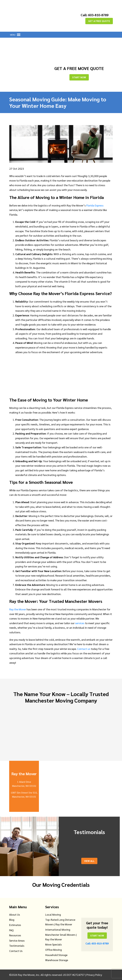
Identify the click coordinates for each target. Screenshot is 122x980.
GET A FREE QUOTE (99, 21)
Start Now (79, 77)
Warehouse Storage (57, 960)
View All (89, 861)
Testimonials (17, 946)
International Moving (58, 929)
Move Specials (53, 944)
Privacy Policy (94, 975)
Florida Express (95, 205)
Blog (12, 920)
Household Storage (56, 955)
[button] (13, 35)
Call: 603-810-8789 (94, 15)
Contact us (84, 649)
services (80, 623)
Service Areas (17, 940)
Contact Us (16, 951)
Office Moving (53, 950)
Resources (15, 935)
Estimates (15, 925)
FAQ (11, 930)
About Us (15, 914)
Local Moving (53, 914)
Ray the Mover (18, 609)
